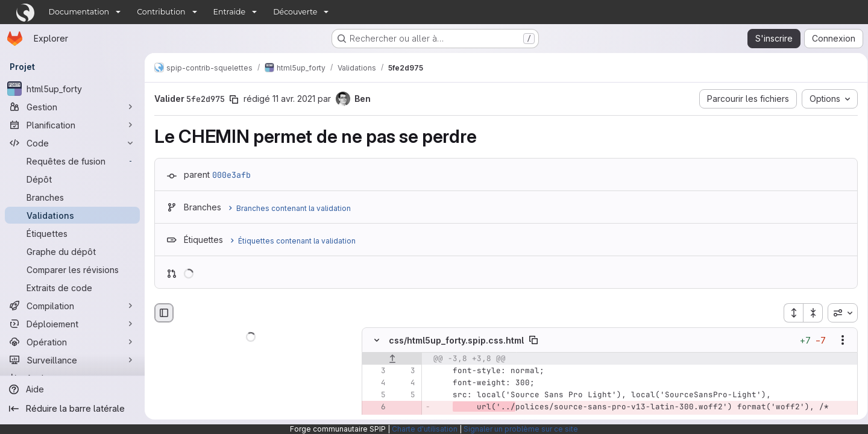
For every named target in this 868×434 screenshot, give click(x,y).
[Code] (72, 143)
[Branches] (72, 197)
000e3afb (231, 175)
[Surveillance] (72, 360)
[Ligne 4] (376, 383)
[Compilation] (72, 306)
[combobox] (838, 313)
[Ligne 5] (376, 395)
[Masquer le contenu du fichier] (377, 341)
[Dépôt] (72, 179)
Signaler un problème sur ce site (521, 429)
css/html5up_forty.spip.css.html (456, 340)
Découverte (295, 12)
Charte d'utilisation (425, 429)
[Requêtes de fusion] (72, 161)
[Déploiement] (72, 324)
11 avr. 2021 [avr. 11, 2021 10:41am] (294, 99)
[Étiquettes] (72, 233)
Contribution (161, 12)
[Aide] (72, 389)
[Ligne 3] (376, 371)
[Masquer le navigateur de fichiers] (164, 313)
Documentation (79, 12)
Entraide (230, 12)
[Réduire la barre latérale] (72, 409)
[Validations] (72, 215)
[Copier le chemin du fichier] (533, 341)
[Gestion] (72, 107)
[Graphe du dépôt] (72, 251)
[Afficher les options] (838, 341)
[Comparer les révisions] (72, 269)
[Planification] (72, 125)
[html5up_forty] (72, 89)
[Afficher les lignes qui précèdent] (392, 359)
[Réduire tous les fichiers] (809, 313)
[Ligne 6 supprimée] (376, 407)
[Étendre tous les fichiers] (789, 313)
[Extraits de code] (72, 288)
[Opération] (72, 342)
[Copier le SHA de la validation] (234, 99)
